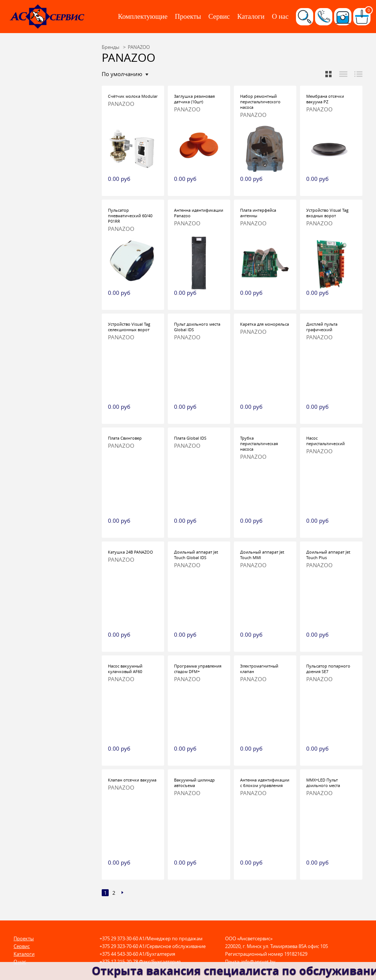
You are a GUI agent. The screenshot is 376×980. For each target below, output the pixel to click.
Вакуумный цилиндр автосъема (194, 783)
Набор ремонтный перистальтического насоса (260, 102)
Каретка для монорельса (265, 324)
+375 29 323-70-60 (119, 946)
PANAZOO (121, 104)
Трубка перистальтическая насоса (259, 443)
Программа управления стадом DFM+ (198, 669)
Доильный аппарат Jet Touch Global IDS (196, 555)
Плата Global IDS (190, 438)
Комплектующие (143, 16)
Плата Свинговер (125, 438)
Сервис (219, 16)
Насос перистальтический (326, 441)
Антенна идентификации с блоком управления (265, 783)
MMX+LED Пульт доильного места (323, 783)
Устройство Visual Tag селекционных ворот (129, 327)
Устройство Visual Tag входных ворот (327, 213)
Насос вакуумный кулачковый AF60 (125, 669)
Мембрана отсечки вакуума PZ (325, 99)
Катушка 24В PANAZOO (131, 552)
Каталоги (251, 16)
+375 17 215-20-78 (119, 962)
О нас (280, 16)
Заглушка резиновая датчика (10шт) (194, 99)
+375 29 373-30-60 (119, 938)
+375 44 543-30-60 (119, 954)
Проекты (188, 16)
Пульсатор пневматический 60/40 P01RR (130, 216)
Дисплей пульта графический (322, 327)
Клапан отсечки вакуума (132, 780)
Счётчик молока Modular (133, 96)
